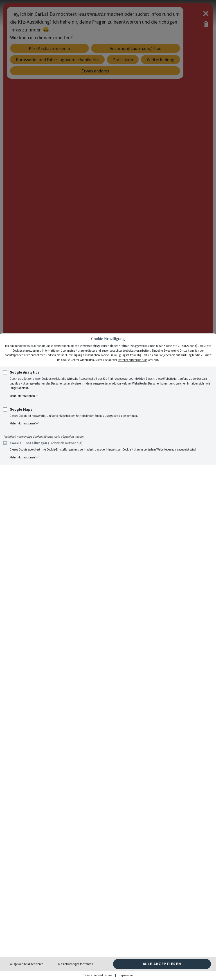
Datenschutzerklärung (133, 360)
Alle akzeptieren (162, 964)
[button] (111, 396)
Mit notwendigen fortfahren (76, 964)
